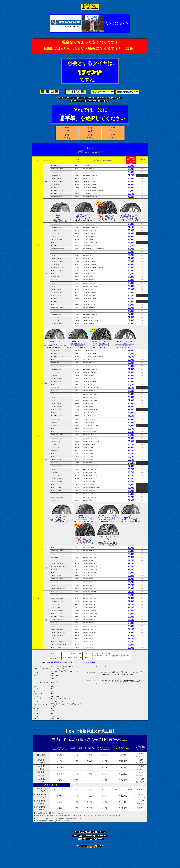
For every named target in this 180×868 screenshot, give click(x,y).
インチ (38, 160)
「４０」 (67, 131)
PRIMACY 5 (110, 217)
